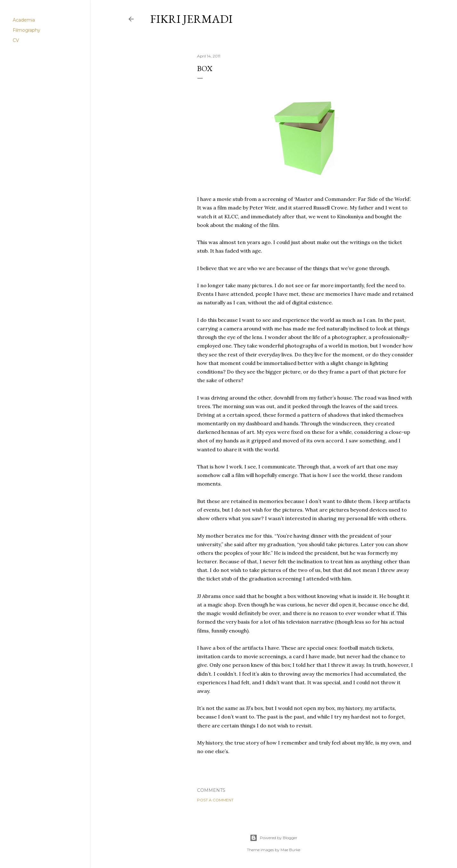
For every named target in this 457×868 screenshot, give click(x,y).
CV (16, 40)
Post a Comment (215, 800)
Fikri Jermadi (191, 19)
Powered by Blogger (274, 838)
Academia (24, 20)
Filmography (26, 30)
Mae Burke (290, 850)
